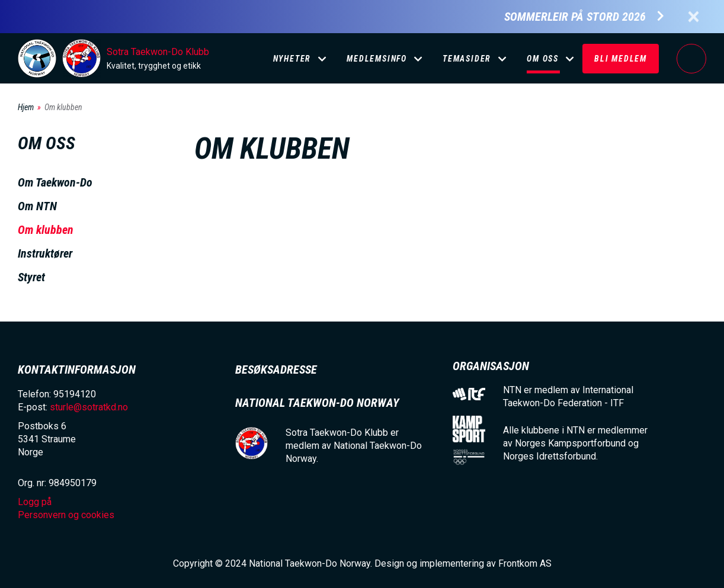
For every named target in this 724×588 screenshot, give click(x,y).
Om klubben (46, 230)
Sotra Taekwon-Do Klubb (158, 52)
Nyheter (292, 59)
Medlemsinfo (377, 59)
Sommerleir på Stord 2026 (575, 17)
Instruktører (45, 253)
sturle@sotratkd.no (89, 407)
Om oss (543, 59)
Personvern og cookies (66, 515)
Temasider (467, 59)
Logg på (691, 59)
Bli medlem (621, 59)
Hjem (26, 107)
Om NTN (37, 206)
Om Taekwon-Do (55, 182)
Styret (31, 277)
